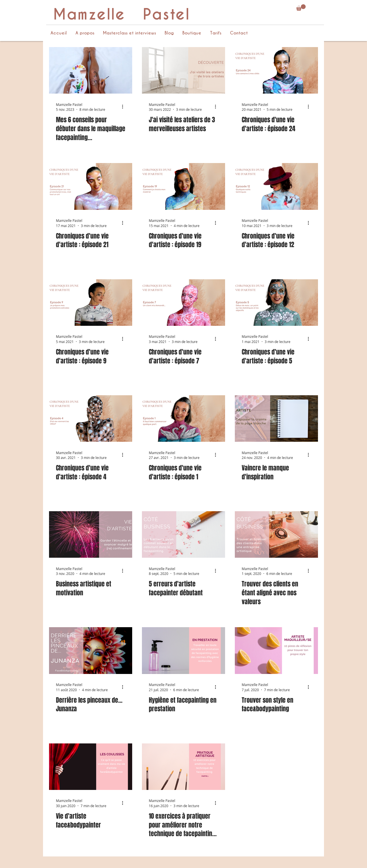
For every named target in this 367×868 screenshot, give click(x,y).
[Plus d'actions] (124, 107)
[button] (301, 7)
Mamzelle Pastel (121, 14)
